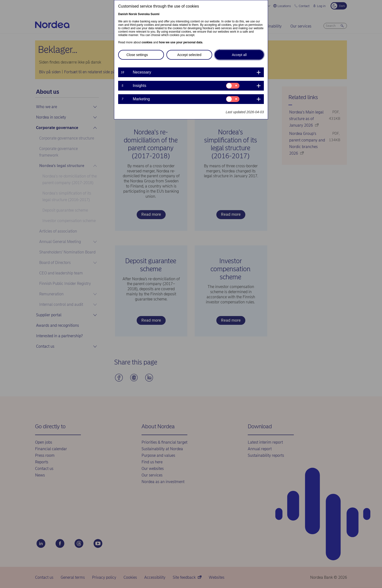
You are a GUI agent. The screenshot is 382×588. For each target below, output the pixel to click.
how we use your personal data (181, 42)
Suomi (155, 14)
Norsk (133, 14)
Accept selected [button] (189, 55)
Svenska (144, 14)
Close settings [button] (137, 55)
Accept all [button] (239, 55)
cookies (147, 42)
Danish (123, 14)
